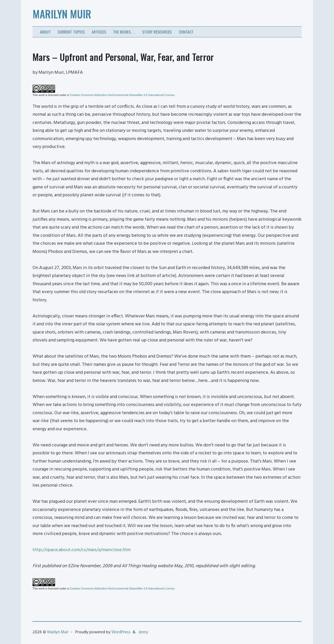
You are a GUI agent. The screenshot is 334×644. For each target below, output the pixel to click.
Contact (186, 32)
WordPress (121, 632)
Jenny (143, 632)
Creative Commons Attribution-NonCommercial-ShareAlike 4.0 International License (122, 95)
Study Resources (157, 32)
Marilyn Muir (62, 14)
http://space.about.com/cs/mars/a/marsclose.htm (82, 550)
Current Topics (71, 32)
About (45, 32)
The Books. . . (124, 32)
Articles (99, 32)
